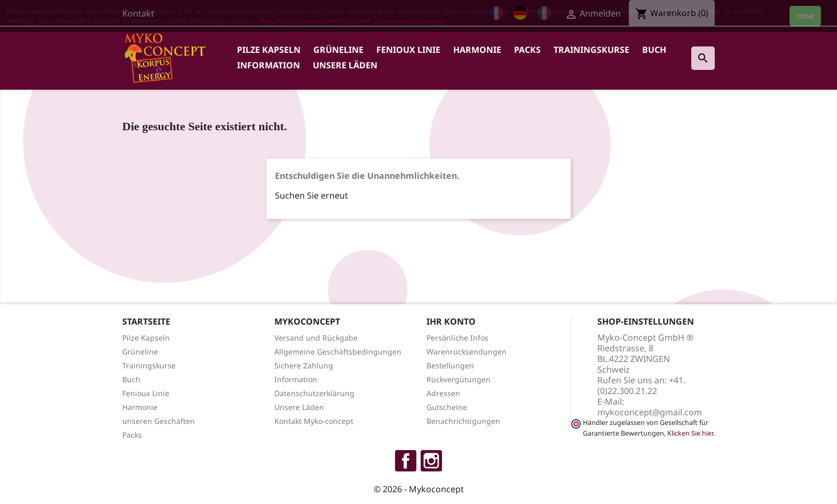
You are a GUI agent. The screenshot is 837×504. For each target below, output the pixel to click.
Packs (527, 50)
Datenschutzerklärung (314, 393)
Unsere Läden (345, 65)
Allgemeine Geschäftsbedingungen (338, 352)
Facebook (406, 461)
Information (269, 65)
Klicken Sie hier (690, 433)
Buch (654, 50)
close (805, 16)
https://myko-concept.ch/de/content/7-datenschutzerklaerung (352, 21)
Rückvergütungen (459, 379)
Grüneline (338, 50)
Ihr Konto (451, 321)
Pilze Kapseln (269, 50)
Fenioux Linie (408, 50)
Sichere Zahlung (304, 365)
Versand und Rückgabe (316, 338)
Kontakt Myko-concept (314, 421)
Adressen (443, 393)
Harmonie (477, 50)
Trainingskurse (591, 50)
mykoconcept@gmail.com (650, 412)
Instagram (431, 461)
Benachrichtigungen (463, 421)
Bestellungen (450, 365)
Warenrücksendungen (467, 352)
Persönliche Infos (457, 338)
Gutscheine (447, 407)
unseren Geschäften (159, 421)
